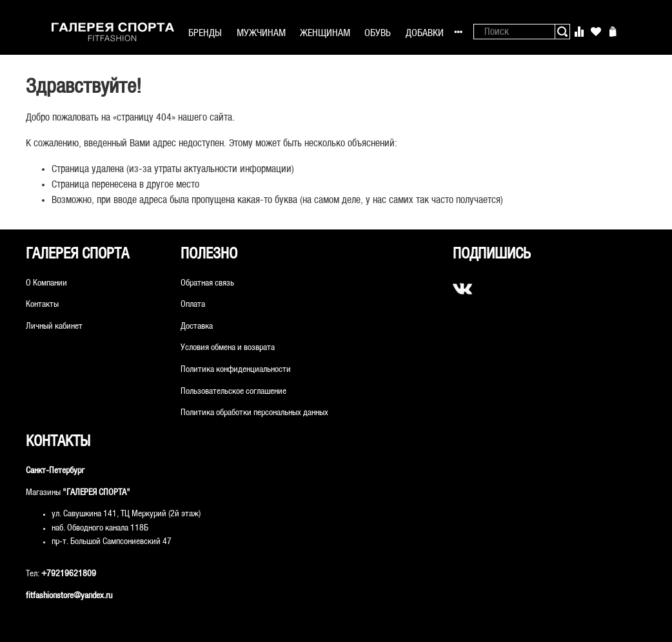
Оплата (193, 305)
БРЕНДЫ (205, 33)
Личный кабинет (54, 326)
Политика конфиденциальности (236, 370)
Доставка (197, 326)
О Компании (46, 283)
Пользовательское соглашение (233, 392)
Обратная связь (207, 283)
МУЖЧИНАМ (261, 33)
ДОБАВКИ (425, 33)
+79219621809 (69, 574)
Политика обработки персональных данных (254, 413)
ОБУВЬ (378, 33)
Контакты (42, 305)
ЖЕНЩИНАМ (325, 33)
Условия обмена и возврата (228, 348)
